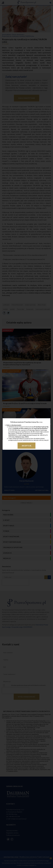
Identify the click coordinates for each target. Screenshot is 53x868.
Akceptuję (26, 446)
